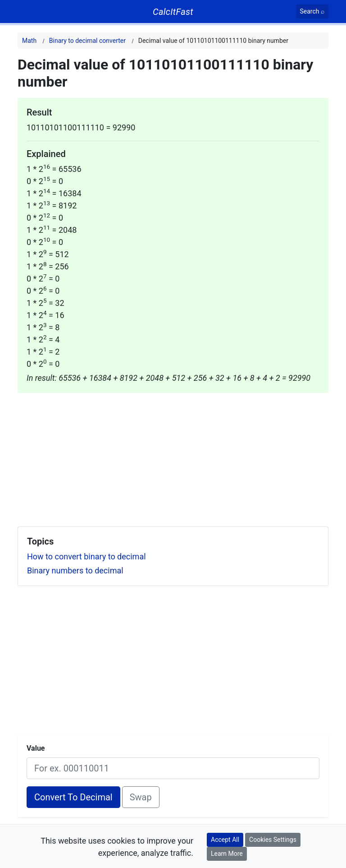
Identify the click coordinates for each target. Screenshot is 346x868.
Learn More (227, 854)
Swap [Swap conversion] (141, 797)
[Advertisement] (173, 456)
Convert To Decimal (73, 797)
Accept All (225, 840)
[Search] (312, 12)
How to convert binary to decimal (86, 556)
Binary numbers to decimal (75, 570)
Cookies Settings (273, 840)
